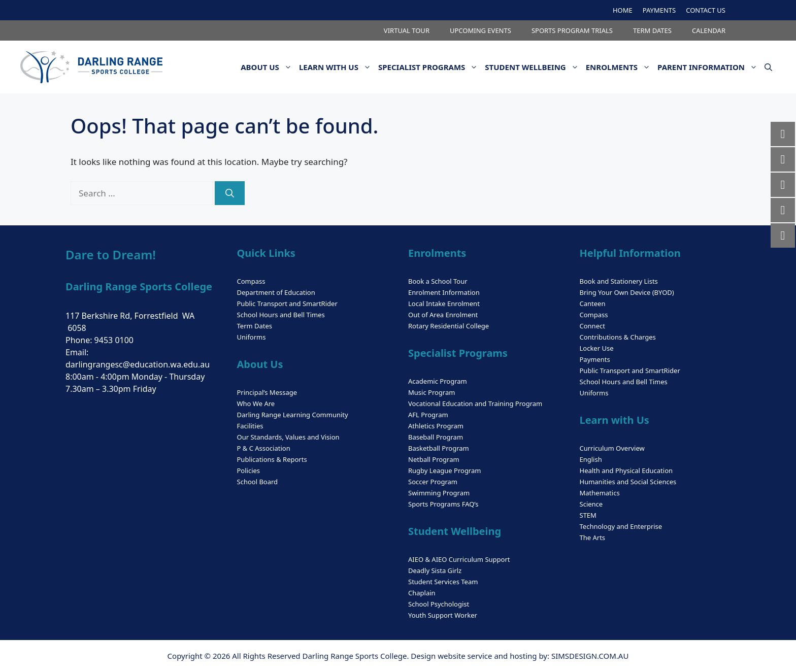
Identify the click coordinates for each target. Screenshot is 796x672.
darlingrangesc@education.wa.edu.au (138, 364)
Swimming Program (439, 493)
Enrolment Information (444, 292)
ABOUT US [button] (268, 67)
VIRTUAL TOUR (407, 30)
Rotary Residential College (449, 326)
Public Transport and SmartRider (287, 304)
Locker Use (597, 348)
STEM (588, 515)
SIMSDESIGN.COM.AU (590, 656)
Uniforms (252, 337)
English (591, 459)
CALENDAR (709, 30)
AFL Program (428, 415)
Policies (249, 471)
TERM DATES (652, 30)
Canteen (593, 304)
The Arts (593, 537)
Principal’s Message (267, 392)
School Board (258, 482)
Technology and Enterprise (621, 526)
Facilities (250, 426)
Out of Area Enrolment (443, 315)
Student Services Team (443, 582)
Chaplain (422, 593)
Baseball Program (436, 437)
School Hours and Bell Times (281, 315)
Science (591, 504)
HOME (623, 10)
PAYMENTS (659, 10)
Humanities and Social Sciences (628, 482)
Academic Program (438, 381)
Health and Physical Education (626, 471)
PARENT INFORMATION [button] (709, 67)
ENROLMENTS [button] (620, 67)
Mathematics (600, 493)
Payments (595, 359)
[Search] (230, 193)
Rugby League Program (444, 471)
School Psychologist (439, 604)
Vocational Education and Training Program (475, 404)
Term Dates (255, 326)
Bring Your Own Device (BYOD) (627, 292)
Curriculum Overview (612, 448)
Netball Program (434, 459)
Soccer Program (433, 482)
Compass (251, 281)
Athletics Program (436, 426)
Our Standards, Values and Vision (288, 437)
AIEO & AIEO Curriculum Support (459, 559)
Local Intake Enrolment (444, 304)
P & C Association (264, 448)
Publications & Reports (272, 459)
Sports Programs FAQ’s (443, 504)
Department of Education (276, 292)
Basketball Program (439, 448)
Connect (592, 326)
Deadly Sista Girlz (435, 570)
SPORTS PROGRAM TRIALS (572, 30)
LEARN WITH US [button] (337, 67)
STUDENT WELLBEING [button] (533, 67)
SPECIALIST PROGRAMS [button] (430, 67)
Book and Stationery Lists (619, 281)
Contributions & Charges (618, 337)
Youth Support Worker (443, 615)
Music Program (432, 392)
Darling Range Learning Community (293, 415)
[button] (768, 67)
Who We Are (256, 404)
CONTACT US (706, 10)
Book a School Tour (438, 281)
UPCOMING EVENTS (480, 30)
